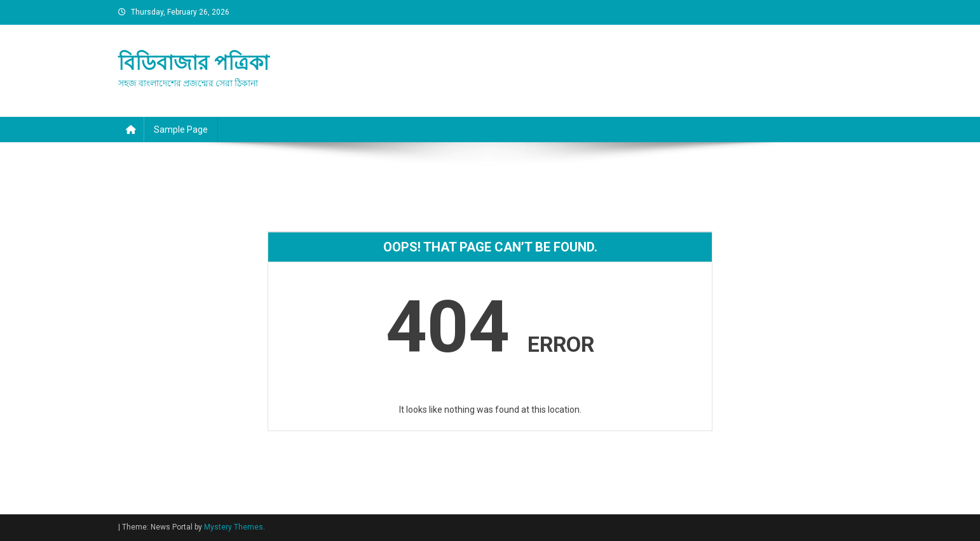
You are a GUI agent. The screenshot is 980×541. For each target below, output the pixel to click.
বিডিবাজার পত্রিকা (194, 63)
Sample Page (181, 130)
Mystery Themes (234, 527)
